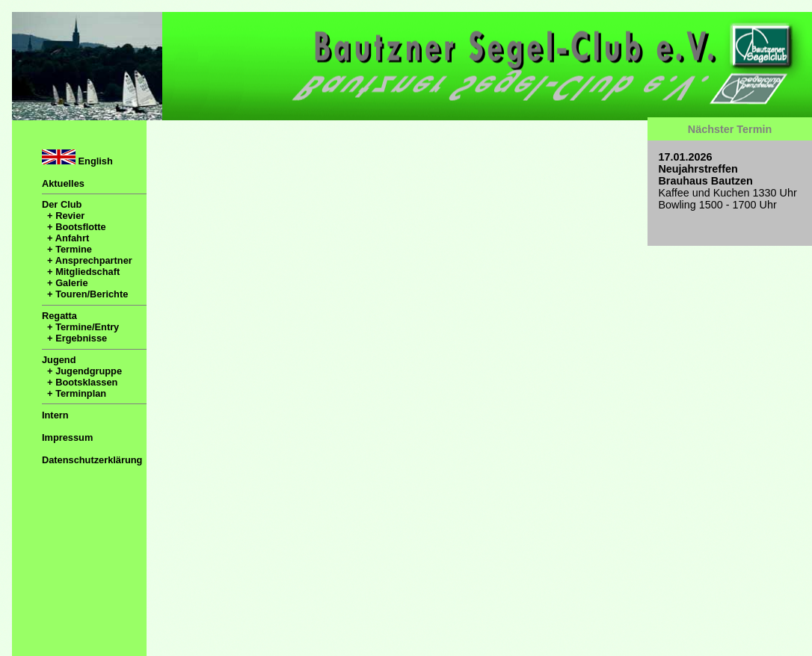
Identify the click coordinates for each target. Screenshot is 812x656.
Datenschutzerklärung (92, 460)
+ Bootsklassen (80, 382)
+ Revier (63, 216)
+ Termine (67, 249)
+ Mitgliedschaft (81, 272)
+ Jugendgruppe (82, 371)
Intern (55, 415)
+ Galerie (65, 283)
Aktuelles (63, 183)
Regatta (59, 316)
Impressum (67, 437)
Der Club (62, 204)
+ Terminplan (74, 393)
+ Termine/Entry (80, 327)
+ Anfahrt (65, 238)
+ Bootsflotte (74, 227)
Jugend (59, 360)
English (77, 158)
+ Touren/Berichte (85, 294)
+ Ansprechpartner (87, 260)
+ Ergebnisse (74, 338)
